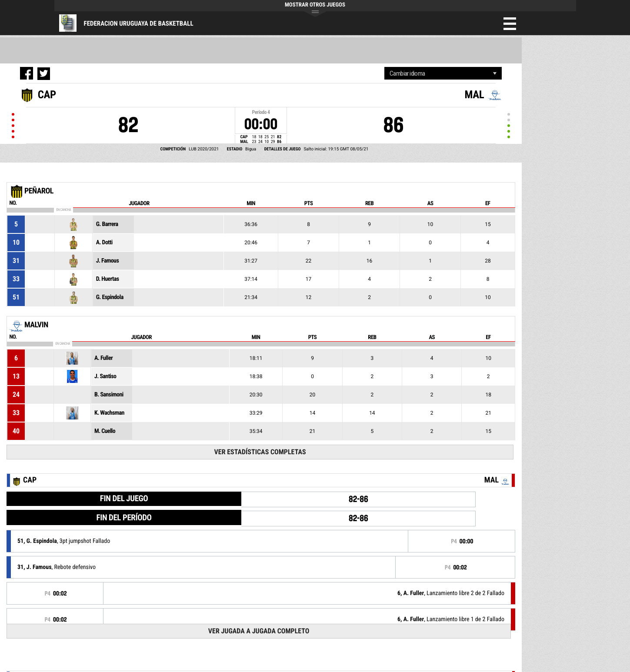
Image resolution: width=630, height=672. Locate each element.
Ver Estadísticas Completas (260, 452)
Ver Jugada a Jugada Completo (259, 631)
